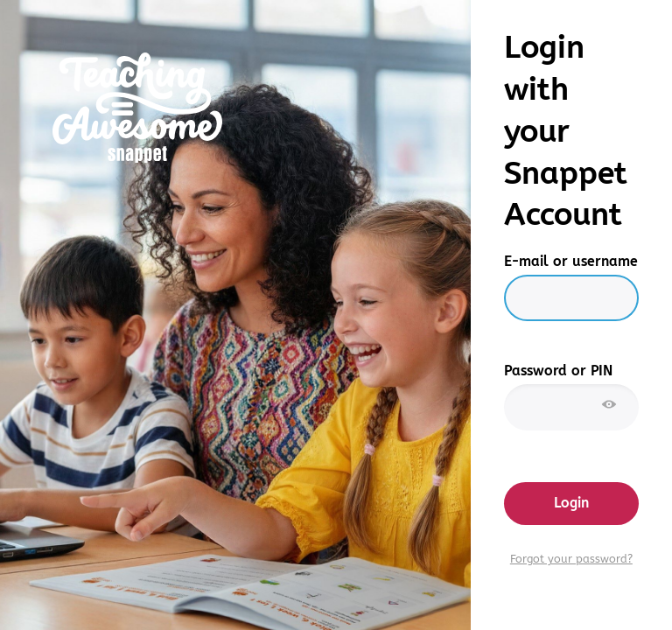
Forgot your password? (571, 560)
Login (571, 503)
